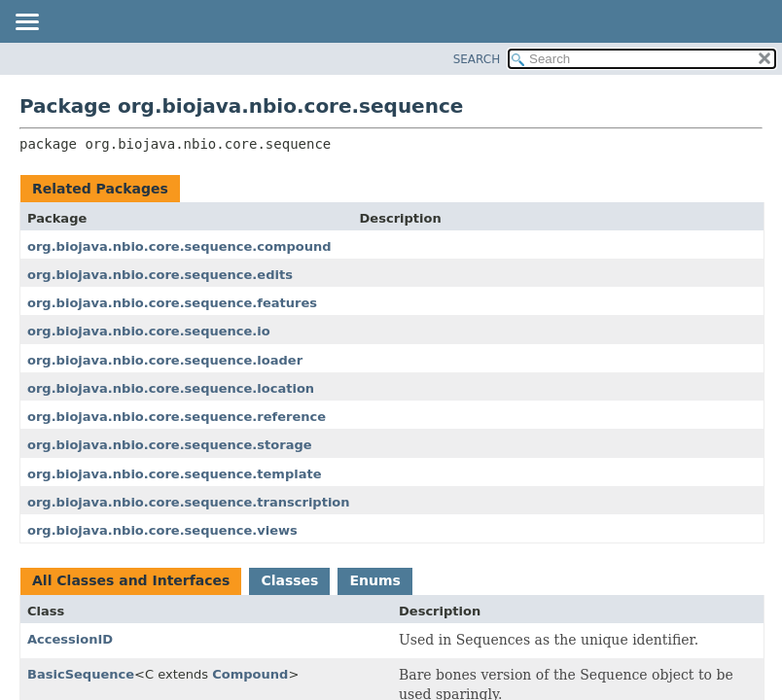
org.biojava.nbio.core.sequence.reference (177, 417)
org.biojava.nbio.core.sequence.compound (179, 246)
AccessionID (70, 639)
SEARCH (477, 59)
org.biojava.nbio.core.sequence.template (175, 474)
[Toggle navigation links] (26, 23)
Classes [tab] (289, 580)
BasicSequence (81, 674)
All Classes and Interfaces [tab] (131, 580)
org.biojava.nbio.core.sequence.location (171, 388)
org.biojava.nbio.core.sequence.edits (160, 275)
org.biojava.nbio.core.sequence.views (162, 530)
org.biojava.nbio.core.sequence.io (149, 331)
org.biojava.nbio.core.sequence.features (172, 303)
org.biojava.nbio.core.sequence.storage (170, 445)
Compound (250, 674)
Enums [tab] (374, 580)
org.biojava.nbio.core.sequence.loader (165, 360)
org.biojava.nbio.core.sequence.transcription (189, 502)
